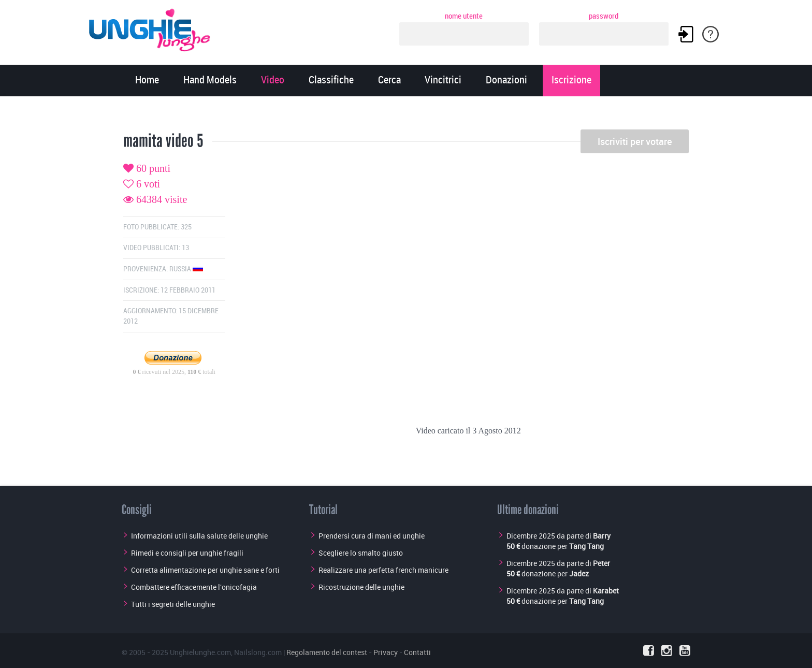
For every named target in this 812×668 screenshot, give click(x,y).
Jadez (579, 573)
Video (273, 81)
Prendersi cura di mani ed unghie (372, 536)
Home (147, 81)
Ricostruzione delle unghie (361, 587)
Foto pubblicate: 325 (157, 227)
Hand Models (210, 81)
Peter (601, 563)
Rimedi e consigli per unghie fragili (187, 553)
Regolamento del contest (327, 652)
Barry (602, 536)
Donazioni (506, 81)
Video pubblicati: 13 (156, 248)
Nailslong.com (258, 652)
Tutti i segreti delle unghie (173, 604)
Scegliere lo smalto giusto (361, 553)
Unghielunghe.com (200, 652)
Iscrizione (571, 81)
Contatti (417, 652)
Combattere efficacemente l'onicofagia (194, 587)
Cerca (389, 81)
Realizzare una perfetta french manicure (383, 570)
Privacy (386, 652)
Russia (186, 269)
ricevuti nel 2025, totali (174, 372)
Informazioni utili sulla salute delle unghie (199, 536)
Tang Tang (586, 546)
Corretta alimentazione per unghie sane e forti (205, 570)
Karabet (606, 591)
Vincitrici (443, 81)
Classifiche (331, 81)
